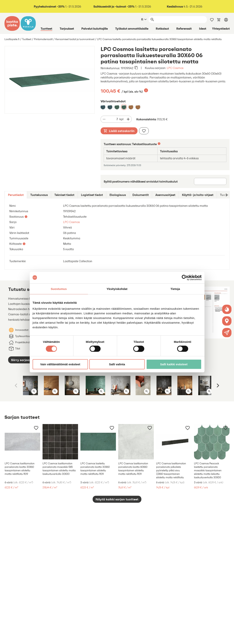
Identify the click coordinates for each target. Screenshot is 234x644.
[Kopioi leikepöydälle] (136, 68)
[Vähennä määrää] (104, 119)
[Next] (218, 385)
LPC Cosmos (175, 68)
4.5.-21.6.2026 (185, 6)
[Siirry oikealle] (226, 195)
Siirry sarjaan (21, 360)
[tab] (16, 195)
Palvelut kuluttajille (95, 28)
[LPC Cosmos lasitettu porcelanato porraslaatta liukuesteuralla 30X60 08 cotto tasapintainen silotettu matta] (131, 107)
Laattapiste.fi (12, 39)
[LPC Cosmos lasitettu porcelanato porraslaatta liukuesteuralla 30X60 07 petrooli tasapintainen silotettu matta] (103, 107)
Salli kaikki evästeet (174, 364)
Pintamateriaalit (43, 39)
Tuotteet (46, 28)
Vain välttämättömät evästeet (60, 364)
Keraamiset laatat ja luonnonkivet (75, 39)
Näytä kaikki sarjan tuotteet (117, 499)
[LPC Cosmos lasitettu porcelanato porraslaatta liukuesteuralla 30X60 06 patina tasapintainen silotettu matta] (117, 107)
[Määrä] (113, 119)
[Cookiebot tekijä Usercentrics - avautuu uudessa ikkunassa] (185, 278)
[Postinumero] (210, 181)
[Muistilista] (212, 19)
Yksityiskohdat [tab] (117, 289)
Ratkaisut (162, 28)
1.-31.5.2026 (57, 6)
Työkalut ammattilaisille (132, 28)
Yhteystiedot (221, 28)
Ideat (203, 28)
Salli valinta (117, 364)
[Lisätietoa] (146, 90)
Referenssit (184, 28)
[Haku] (181, 20)
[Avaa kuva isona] (34, 391)
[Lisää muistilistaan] (144, 131)
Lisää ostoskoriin (119, 131)
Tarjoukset (67, 28)
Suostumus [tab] (59, 289)
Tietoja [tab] (175, 289)
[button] (227, 333)
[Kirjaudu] (226, 20)
